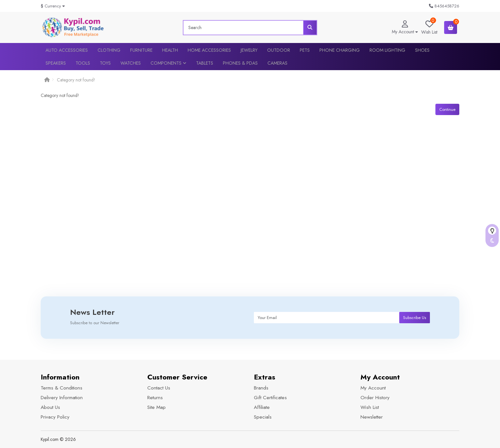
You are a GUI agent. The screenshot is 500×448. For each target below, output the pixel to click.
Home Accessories (209, 50)
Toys (105, 63)
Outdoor (279, 50)
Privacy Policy (55, 417)
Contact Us (159, 388)
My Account (373, 388)
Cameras (277, 63)
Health (170, 50)
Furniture (141, 50)
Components (168, 63)
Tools (83, 63)
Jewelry (249, 50)
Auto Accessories (67, 50)
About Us (50, 407)
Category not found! (76, 80)
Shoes (422, 50)
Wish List (370, 407)
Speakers (56, 63)
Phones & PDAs (240, 63)
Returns (155, 398)
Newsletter (372, 417)
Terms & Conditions (62, 388)
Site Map (156, 407)
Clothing (109, 50)
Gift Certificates (270, 398)
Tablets (205, 63)
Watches (131, 63)
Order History (375, 398)
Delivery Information (62, 398)
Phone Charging (340, 50)
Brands (261, 388)
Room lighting (387, 50)
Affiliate (262, 407)
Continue (447, 109)
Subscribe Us (415, 318)
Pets (305, 50)
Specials (263, 417)
